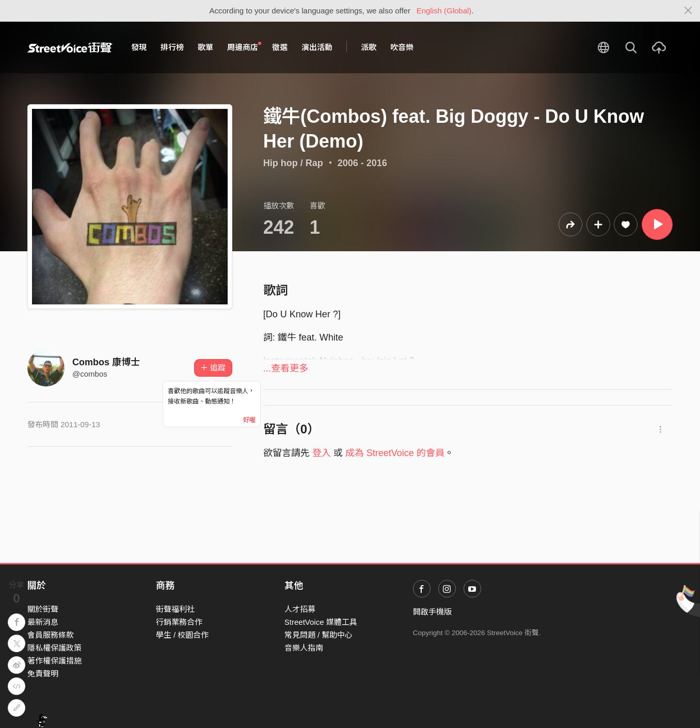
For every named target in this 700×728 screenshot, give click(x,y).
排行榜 (172, 47)
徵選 (280, 47)
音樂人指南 (304, 648)
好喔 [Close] (249, 420)
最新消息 (43, 622)
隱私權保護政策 (54, 648)
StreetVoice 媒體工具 (321, 622)
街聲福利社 (175, 609)
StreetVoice (70, 47)
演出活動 (317, 47)
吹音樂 (402, 47)
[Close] (688, 11)
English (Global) (444, 11)
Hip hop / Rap (293, 163)
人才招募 (300, 609)
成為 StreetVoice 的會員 (395, 453)
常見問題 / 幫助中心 (319, 635)
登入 (322, 453)
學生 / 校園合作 (182, 635)
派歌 (369, 47)
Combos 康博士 (106, 362)
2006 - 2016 (362, 163)
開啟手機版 (432, 612)
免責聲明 (43, 674)
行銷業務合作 (179, 622)
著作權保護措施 (54, 661)
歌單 (205, 47)
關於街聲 (43, 609)
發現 (139, 47)
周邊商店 (244, 47)
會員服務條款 (51, 635)
